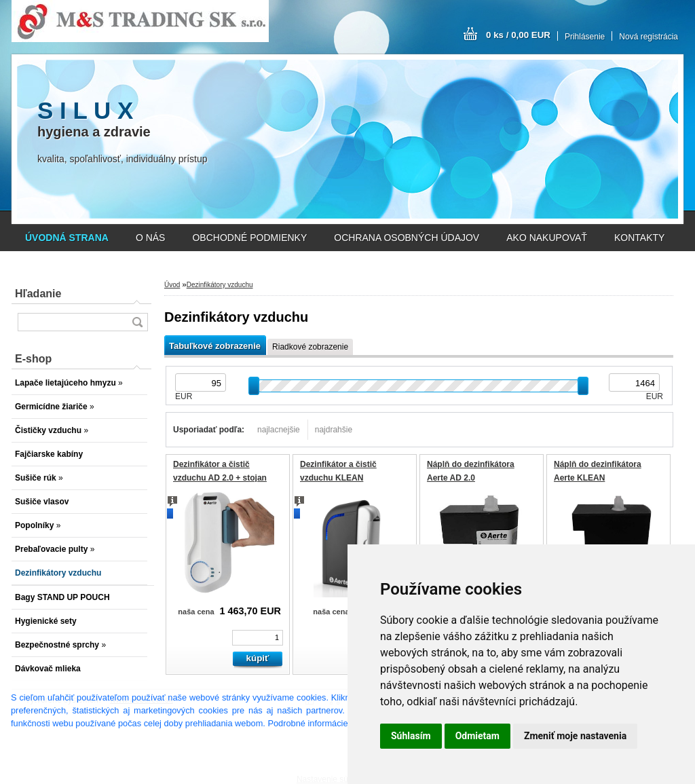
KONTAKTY (639, 238)
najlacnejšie (279, 430)
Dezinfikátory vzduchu (220, 285)
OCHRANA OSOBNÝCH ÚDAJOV (407, 238)
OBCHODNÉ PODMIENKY (249, 238)
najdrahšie (334, 430)
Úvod (172, 285)
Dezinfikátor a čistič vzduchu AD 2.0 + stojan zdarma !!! (220, 478)
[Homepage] (67, 238)
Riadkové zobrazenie (310, 347)
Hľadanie (38, 294)
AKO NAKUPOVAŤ (547, 238)
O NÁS (151, 238)
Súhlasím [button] (411, 736)
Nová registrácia (649, 37)
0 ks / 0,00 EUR (518, 35)
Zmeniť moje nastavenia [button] (575, 736)
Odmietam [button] (477, 736)
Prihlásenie (585, 37)
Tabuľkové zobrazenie (215, 346)
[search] (137, 322)
